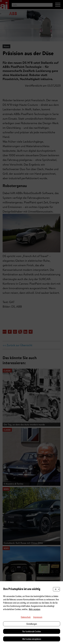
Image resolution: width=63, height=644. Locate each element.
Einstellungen (32, 624)
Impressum (38, 617)
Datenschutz (26, 617)
